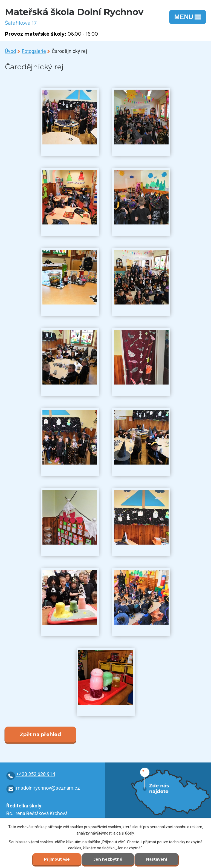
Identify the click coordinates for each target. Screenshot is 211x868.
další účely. (125, 833)
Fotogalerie (34, 51)
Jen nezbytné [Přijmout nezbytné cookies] (108, 860)
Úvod (10, 51)
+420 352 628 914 (36, 774)
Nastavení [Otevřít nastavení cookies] (157, 860)
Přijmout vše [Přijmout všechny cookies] (57, 860)
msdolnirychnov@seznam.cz (48, 788)
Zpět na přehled (40, 735)
